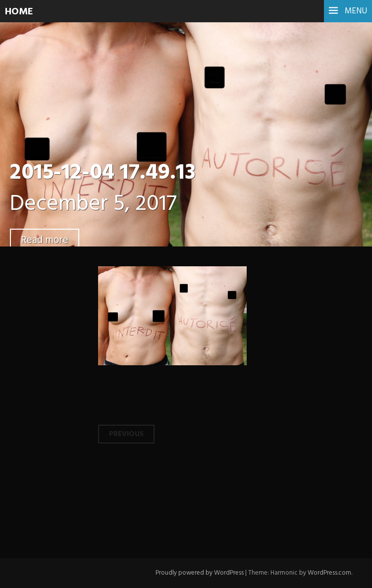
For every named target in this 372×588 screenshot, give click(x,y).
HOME (19, 12)
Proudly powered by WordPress (200, 573)
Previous (126, 434)
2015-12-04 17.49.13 (103, 173)
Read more (45, 240)
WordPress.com (329, 573)
